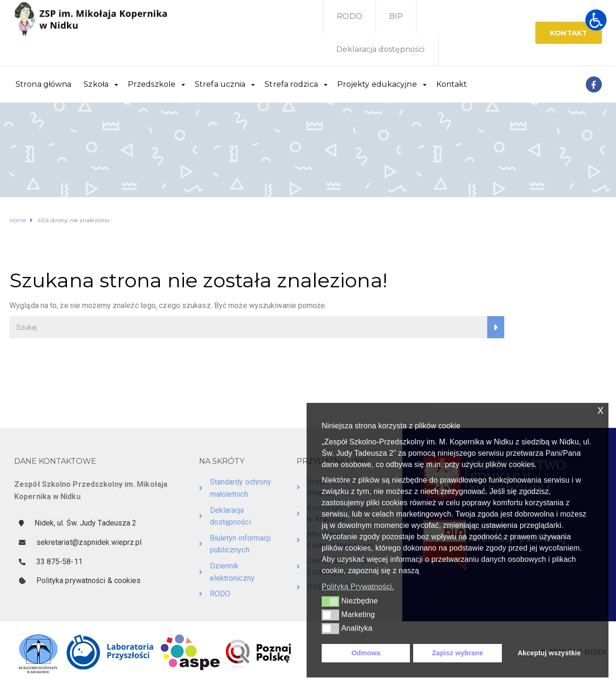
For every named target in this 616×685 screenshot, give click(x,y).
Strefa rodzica (291, 84)
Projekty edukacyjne (377, 84)
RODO (349, 16)
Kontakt (452, 84)
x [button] (601, 410)
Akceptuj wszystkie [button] (549, 653)
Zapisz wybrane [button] (458, 653)
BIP (396, 16)
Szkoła (96, 84)
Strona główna (43, 84)
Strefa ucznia (220, 84)
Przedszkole (152, 84)
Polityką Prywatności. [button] (358, 587)
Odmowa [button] (366, 653)
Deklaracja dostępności (380, 49)
